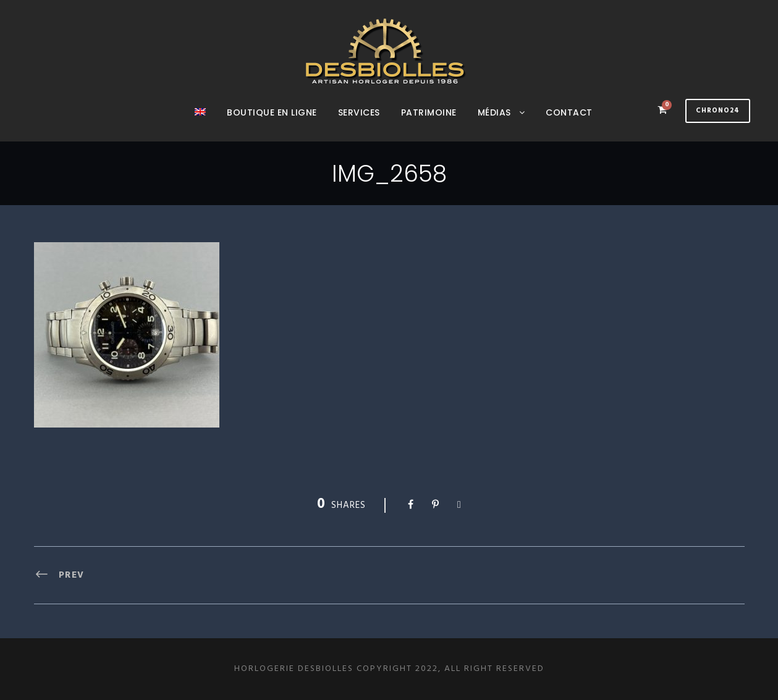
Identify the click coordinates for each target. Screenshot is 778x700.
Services (359, 112)
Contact (569, 112)
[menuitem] (200, 124)
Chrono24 (718, 111)
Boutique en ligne (272, 112)
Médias (494, 112)
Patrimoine (429, 112)
